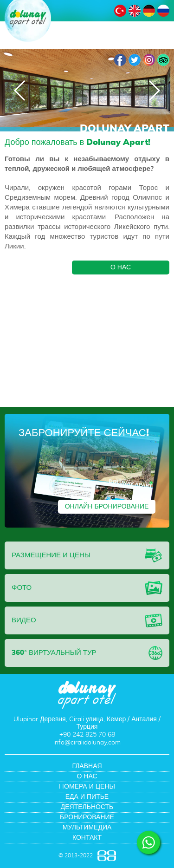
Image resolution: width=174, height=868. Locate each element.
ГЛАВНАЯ (87, 766)
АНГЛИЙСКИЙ (135, 11)
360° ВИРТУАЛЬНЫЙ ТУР (54, 653)
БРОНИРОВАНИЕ (87, 817)
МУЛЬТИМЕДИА (87, 828)
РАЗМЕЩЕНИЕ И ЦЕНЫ (51, 555)
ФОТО (22, 588)
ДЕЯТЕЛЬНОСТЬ (87, 807)
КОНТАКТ (87, 838)
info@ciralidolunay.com (87, 743)
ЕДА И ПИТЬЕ (87, 797)
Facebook (120, 60)
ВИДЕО (24, 620)
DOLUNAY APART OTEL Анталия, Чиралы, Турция (28, 21)
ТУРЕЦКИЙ (120, 11)
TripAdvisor (163, 60)
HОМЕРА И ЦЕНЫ (87, 787)
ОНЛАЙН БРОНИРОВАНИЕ (107, 507)
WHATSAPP (148, 842)
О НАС (121, 268)
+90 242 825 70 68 (87, 735)
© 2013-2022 (76, 855)
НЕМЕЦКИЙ (149, 11)
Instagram (149, 60)
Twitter (135, 60)
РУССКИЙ (163, 11)
